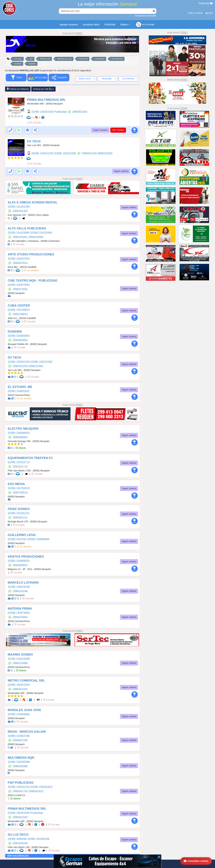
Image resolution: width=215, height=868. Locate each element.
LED (31, 59)
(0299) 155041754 (19, 787)
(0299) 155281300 (19, 207)
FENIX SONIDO (19, 509)
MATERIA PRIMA (20, 609)
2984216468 (20, 663)
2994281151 (20, 518)
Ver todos (18, 59)
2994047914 (20, 263)
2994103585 (36, 237)
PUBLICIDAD (73, 34)
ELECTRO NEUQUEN (23, 429)
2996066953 (20, 437)
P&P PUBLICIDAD (21, 783)
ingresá (209, 13)
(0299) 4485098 (18, 839)
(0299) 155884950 (19, 336)
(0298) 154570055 (19, 613)
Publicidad (206, 3)
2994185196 (20, 843)
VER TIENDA (118, 130)
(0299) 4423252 (18, 539)
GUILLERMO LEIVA (22, 535)
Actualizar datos (91, 24)
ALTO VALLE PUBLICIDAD (27, 228)
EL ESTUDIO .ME (20, 387)
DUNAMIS (15, 332)
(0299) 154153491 (41, 233)
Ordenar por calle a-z (43, 89)
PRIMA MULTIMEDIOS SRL (46, 100)
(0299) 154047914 (19, 259)
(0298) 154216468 (19, 659)
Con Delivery (130, 79)
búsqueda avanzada (146, 16)
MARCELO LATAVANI (23, 583)
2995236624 (20, 314)
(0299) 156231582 (66, 153)
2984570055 (20, 617)
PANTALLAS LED (64, 59)
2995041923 (36, 791)
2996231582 (105, 153)
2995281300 (20, 211)
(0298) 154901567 (19, 391)
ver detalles (31, 270)
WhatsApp (109, 79)
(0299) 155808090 (38, 539)
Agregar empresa (69, 24)
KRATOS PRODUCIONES (26, 557)
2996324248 (20, 591)
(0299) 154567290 (19, 736)
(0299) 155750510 (19, 488)
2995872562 (20, 289)
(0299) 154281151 (19, 513)
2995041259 (90, 153)
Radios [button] (125, 24)
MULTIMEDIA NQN (21, 758)
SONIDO (18, 64)
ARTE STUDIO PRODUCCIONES (31, 254)
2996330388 (20, 766)
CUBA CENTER (19, 306)
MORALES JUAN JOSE (24, 710)
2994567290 (20, 740)
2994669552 (20, 565)
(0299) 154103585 (19, 233)
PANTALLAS (45, 59)
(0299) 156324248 (19, 587)
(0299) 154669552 (19, 561)
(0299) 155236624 (19, 310)
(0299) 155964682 (19, 714)
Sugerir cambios (100, 130)
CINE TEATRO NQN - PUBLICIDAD (33, 281)
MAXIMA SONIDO (20, 655)
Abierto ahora (87, 79)
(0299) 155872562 (19, 285)
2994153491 (20, 237)
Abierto (21, 448)
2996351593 (80, 112)
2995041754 (20, 791)
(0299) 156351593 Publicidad (49, 112)
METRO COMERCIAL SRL (26, 681)
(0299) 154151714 (19, 462)
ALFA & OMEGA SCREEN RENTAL (33, 202)
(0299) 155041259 (43, 153)
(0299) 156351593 (19, 685)
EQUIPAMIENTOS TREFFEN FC (30, 458)
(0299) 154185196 (38, 839)
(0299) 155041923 (41, 787)
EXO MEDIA (16, 484)
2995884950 (20, 340)
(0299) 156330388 (19, 762)
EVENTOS (83, 59)
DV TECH (34, 141)
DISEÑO (32, 64)
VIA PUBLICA (117, 59)
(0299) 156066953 (19, 433)
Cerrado (35, 123)
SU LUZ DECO (18, 835)
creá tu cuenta (195, 13)
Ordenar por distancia (18, 89)
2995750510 (20, 493)
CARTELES (100, 59)
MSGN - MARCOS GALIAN (27, 732)
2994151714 (20, 467)
